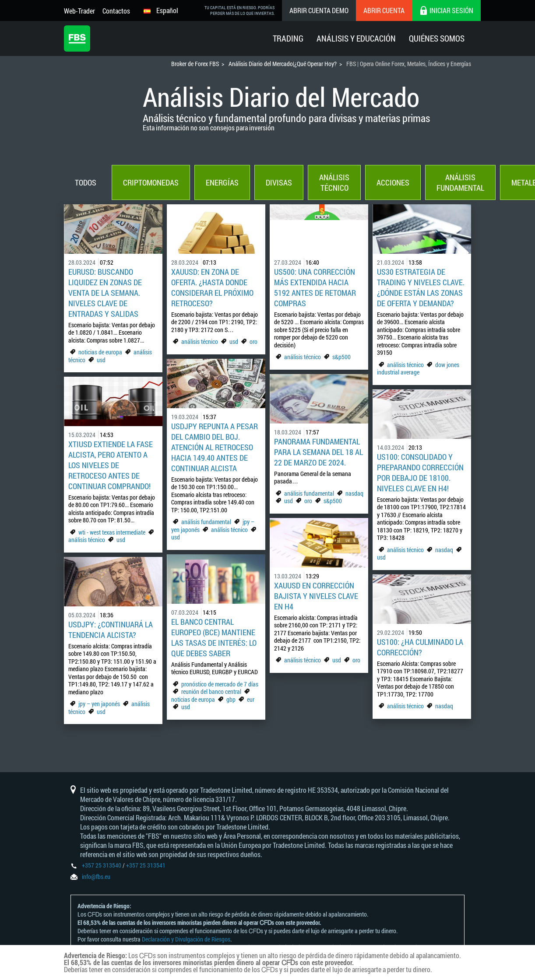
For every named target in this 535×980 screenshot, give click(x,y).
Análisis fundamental (460, 182)
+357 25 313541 (146, 865)
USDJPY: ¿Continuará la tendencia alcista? (111, 630)
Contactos (116, 11)
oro (253, 341)
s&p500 (341, 357)
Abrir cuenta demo (319, 10)
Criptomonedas (151, 182)
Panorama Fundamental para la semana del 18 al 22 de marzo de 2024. (319, 452)
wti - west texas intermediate (112, 532)
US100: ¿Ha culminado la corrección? (420, 647)
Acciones (393, 182)
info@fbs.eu (96, 877)
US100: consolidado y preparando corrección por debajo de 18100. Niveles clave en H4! (420, 472)
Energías (222, 182)
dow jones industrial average (418, 369)
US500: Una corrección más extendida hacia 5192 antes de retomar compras (315, 287)
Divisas (279, 182)
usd (101, 360)
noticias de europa (100, 352)
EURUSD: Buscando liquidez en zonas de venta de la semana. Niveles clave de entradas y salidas (105, 293)
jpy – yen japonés (99, 704)
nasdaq (354, 493)
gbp (231, 699)
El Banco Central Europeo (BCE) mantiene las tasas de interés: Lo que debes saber (214, 637)
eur (251, 699)
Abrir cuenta (384, 10)
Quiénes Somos (437, 38)
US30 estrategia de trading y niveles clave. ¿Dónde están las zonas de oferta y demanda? (421, 287)
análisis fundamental (206, 522)
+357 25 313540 (102, 865)
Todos (86, 182)
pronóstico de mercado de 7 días (220, 684)
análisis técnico (200, 341)
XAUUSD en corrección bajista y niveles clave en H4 (316, 596)
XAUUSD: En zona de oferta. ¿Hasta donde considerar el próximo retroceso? (212, 287)
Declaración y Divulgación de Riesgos (186, 939)
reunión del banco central (211, 691)
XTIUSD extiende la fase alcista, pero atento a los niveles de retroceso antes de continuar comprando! (111, 465)
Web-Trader (79, 11)
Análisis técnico (334, 182)
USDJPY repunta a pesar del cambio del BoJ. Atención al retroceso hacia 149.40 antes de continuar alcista (215, 447)
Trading (288, 38)
